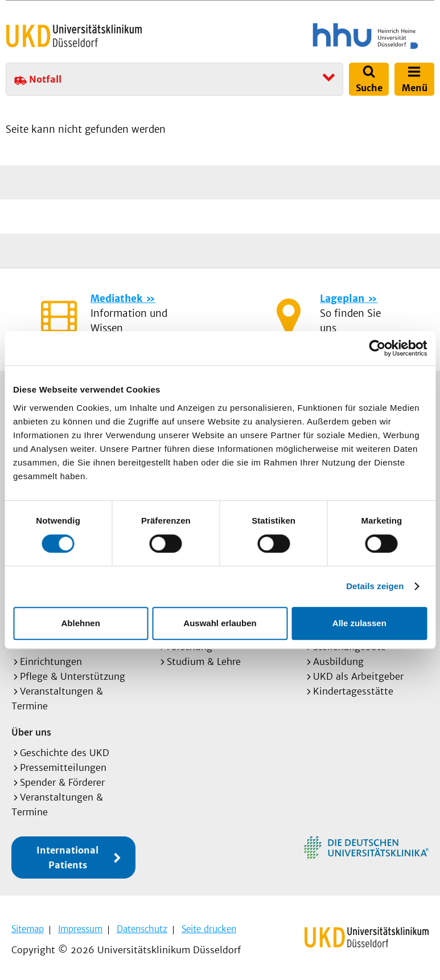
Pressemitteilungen (63, 767)
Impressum (80, 929)
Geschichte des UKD (65, 753)
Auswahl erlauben (220, 623)
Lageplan (342, 299)
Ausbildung (338, 661)
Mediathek (116, 299)
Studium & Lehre (204, 661)
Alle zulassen (359, 623)
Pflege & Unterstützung (73, 676)
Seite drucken (209, 929)
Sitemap (28, 929)
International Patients (67, 857)
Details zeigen (375, 586)
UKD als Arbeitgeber (358, 676)
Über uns (31, 732)
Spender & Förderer (62, 782)
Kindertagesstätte (353, 691)
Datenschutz (142, 929)
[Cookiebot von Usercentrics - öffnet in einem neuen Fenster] (377, 348)
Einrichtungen (51, 661)
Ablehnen (81, 623)
